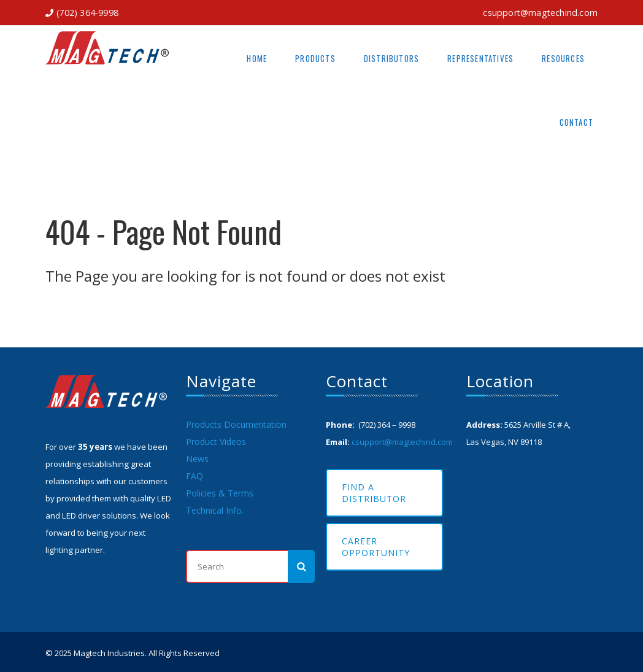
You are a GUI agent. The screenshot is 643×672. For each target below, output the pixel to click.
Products (315, 58)
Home (257, 58)
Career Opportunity (376, 547)
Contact (576, 122)
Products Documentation (236, 424)
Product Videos (216, 442)
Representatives (480, 58)
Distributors (391, 58)
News (197, 459)
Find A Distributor (374, 493)
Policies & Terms (220, 493)
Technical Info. (215, 510)
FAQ (194, 476)
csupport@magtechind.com (540, 13)
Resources (563, 58)
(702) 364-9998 (87, 13)
